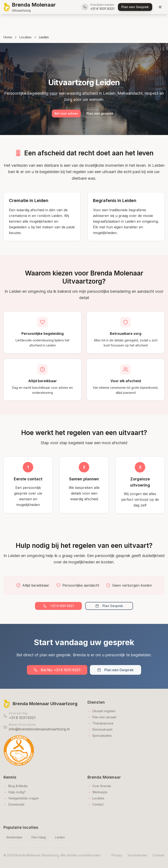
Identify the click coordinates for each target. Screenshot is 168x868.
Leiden (60, 837)
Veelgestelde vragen (21, 798)
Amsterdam (14, 837)
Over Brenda (99, 786)
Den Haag (39, 837)
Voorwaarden (137, 855)
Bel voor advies (66, 114)
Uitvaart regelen (101, 711)
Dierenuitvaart (100, 730)
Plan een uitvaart (102, 717)
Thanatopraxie (101, 723)
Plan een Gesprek (115, 670)
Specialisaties (100, 736)
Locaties (25, 37)
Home (8, 37)
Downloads (14, 804)
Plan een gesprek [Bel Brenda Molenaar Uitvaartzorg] (100, 114)
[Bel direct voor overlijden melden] (98, 7)
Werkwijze (97, 792)
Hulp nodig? (15, 792)
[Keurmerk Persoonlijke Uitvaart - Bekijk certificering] (19, 751)
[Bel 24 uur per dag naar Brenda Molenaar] (42, 716)
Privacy (117, 855)
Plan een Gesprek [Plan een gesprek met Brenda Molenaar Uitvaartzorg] (135, 7)
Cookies (158, 855)
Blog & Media (16, 786)
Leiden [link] (44, 37)
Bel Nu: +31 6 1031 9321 (57, 670)
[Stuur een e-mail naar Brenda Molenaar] (42, 727)
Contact (95, 804)
